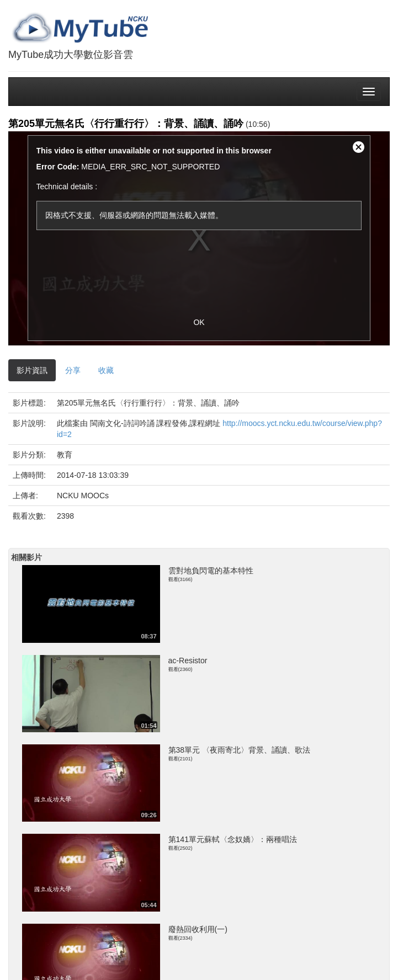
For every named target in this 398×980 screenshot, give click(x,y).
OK (199, 322)
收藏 (106, 370)
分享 (73, 370)
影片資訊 (32, 370)
